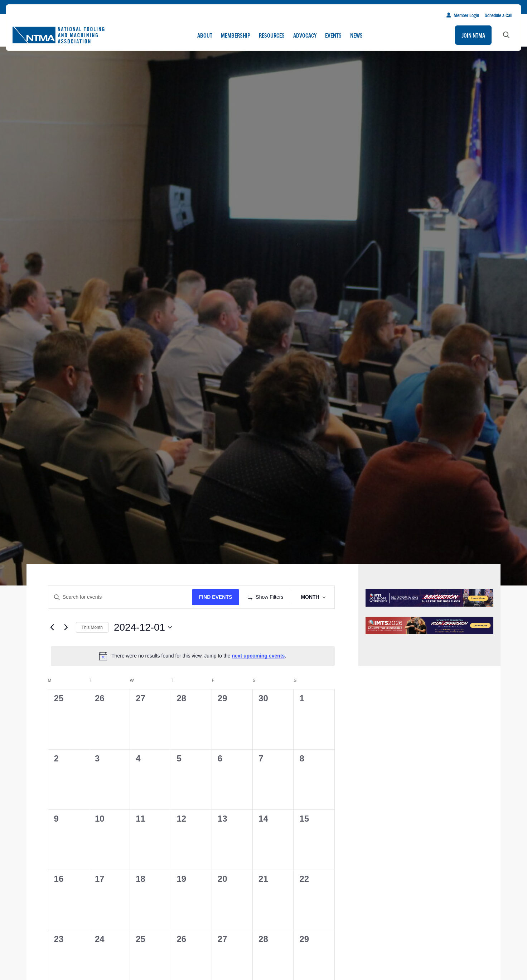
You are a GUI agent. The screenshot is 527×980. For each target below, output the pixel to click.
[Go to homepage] (58, 35)
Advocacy (305, 35)
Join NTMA (473, 35)
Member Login (463, 15)
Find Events (218, 597)
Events (333, 35)
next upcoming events (258, 677)
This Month (92, 648)
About (205, 35)
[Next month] (66, 648)
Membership (236, 35)
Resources (272, 35)
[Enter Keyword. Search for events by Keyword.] (121, 597)
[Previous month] (52, 648)
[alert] (193, 677)
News (356, 35)
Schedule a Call (499, 15)
